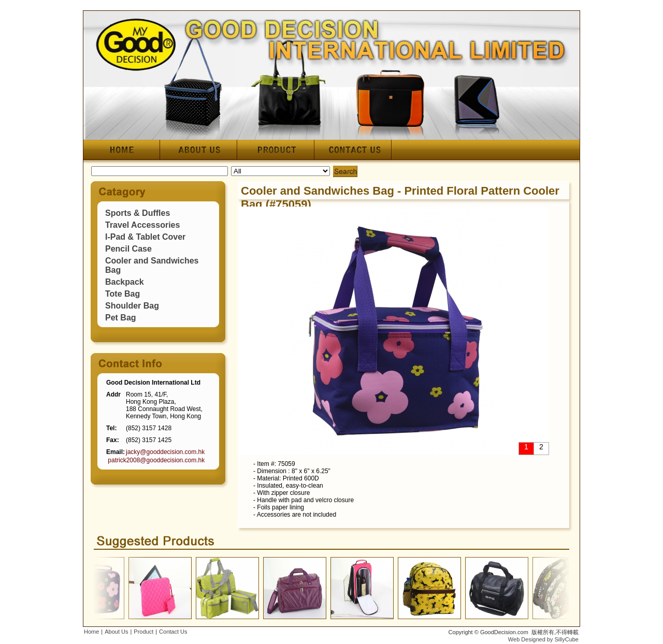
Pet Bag (121, 318)
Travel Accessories (142, 225)
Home (91, 632)
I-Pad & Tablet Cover (145, 237)
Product (143, 632)
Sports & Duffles (138, 213)
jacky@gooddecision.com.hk (165, 452)
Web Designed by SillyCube (543, 639)
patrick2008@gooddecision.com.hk (156, 460)
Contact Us (173, 632)
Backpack (125, 282)
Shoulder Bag (132, 306)
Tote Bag (122, 294)
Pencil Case (128, 249)
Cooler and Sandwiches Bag (318, 191)
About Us (116, 632)
